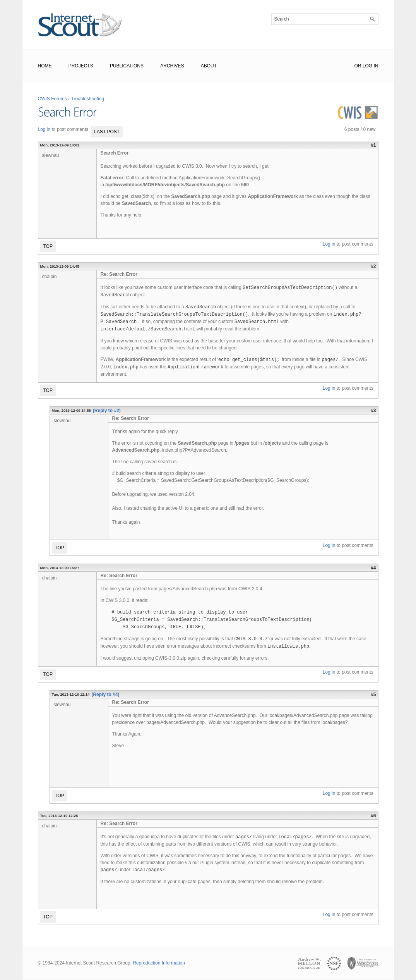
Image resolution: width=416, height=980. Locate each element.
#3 (373, 411)
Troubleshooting (88, 99)
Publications (127, 66)
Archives (172, 66)
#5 (373, 695)
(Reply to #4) (105, 695)
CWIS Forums (52, 99)
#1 (373, 145)
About (209, 66)
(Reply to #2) (107, 411)
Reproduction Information (159, 963)
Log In (371, 66)
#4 (373, 568)
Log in (44, 129)
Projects (81, 66)
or (358, 66)
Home (45, 66)
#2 (373, 266)
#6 (373, 816)
